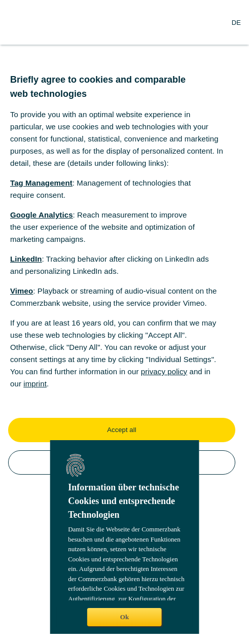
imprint (35, 384)
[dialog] (124, 322)
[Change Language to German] (236, 22)
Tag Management (41, 183)
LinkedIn (26, 259)
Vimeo (22, 291)
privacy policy (164, 371)
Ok (124, 617)
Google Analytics (42, 215)
